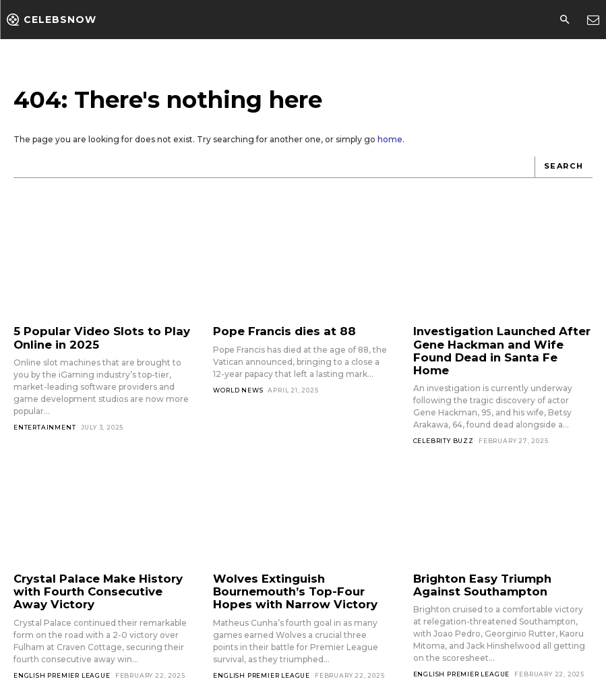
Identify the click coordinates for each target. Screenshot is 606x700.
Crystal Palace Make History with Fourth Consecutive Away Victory (103, 573)
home (390, 139)
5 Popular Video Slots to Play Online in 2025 (92, 337)
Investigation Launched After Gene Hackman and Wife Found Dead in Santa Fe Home (499, 343)
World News (238, 389)
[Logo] (52, 20)
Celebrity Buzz (444, 424)
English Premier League (62, 654)
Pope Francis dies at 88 (277, 331)
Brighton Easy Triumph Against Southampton (498, 567)
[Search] (564, 167)
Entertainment (44, 425)
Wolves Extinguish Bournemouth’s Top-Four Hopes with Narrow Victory (302, 573)
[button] (564, 20)
